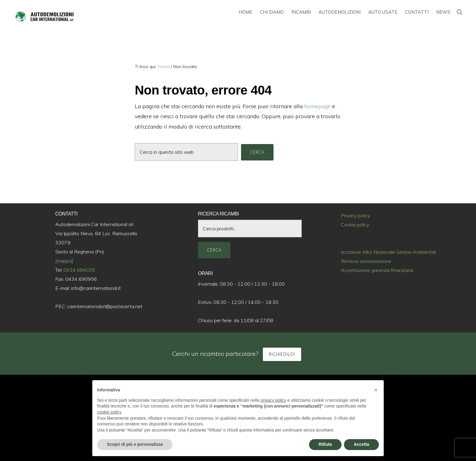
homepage (317, 106)
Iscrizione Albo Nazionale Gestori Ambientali (388, 252)
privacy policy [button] (274, 400)
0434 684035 (79, 270)
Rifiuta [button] (325, 444)
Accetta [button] (361, 444)
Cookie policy (355, 225)
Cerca (214, 250)
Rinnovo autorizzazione (366, 261)
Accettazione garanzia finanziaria (377, 270)
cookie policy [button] (109, 412)
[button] (459, 12)
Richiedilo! (282, 354)
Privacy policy (355, 215)
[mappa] (64, 261)
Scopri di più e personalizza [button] (135, 444)
